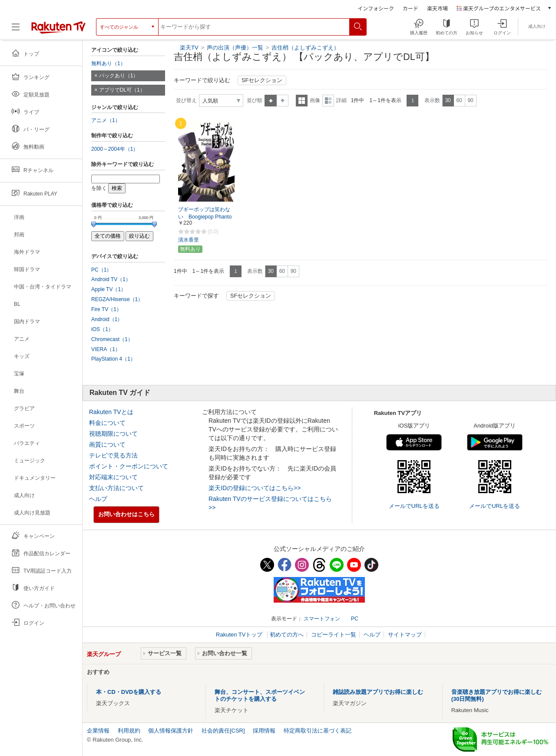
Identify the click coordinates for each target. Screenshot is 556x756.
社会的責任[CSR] (223, 731)
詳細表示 (328, 101)
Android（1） (107, 319)
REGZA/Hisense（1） (117, 299)
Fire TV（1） (106, 309)
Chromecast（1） (112, 339)
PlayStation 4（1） (113, 359)
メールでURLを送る (414, 506)
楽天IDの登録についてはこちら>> (255, 488)
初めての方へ (287, 635)
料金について (107, 423)
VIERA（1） (106, 349)
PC (355, 619)
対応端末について (113, 477)
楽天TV (189, 48)
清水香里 (189, 240)
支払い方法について (116, 488)
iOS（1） (102, 329)
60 (459, 100)
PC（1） (102, 270)
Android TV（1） (111, 279)
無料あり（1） (108, 63)
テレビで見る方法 (113, 455)
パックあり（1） (119, 76)
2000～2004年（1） (115, 149)
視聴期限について (113, 434)
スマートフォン (322, 619)
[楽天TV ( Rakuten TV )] (58, 27)
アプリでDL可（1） (122, 90)
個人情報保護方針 (171, 731)
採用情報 (264, 731)
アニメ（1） (106, 120)
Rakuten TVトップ (240, 635)
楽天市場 (437, 8)
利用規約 (129, 731)
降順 (283, 101)
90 (470, 100)
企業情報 (98, 731)
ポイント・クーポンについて (129, 466)
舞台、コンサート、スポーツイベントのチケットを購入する (260, 695)
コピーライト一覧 (334, 635)
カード (410, 8)
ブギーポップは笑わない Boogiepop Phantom (205, 217)
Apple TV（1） (109, 289)
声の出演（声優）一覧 (235, 48)
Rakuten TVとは (111, 412)
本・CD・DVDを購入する (129, 692)
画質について (107, 444)
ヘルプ (98, 499)
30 (448, 100)
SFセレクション (262, 80)
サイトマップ (405, 635)
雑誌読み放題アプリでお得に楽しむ (378, 692)
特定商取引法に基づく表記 (318, 731)
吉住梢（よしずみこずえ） (305, 48)
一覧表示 (302, 101)
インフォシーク (376, 8)
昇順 (271, 101)
